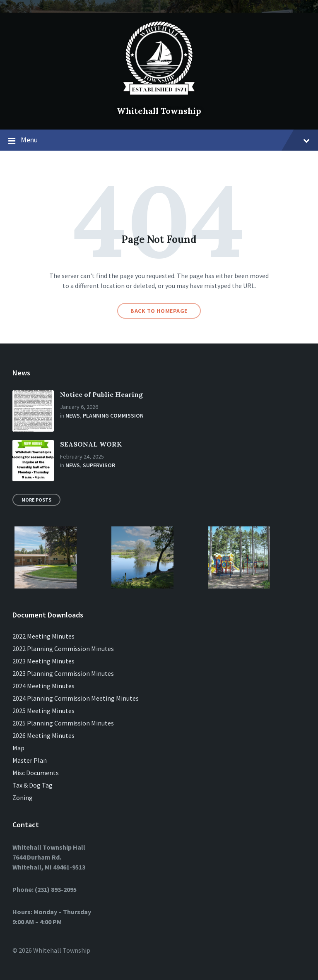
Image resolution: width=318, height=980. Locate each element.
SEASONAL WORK (91, 444)
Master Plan (30, 760)
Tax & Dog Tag (33, 785)
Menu (159, 140)
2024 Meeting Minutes (43, 686)
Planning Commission (113, 416)
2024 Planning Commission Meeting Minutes (76, 698)
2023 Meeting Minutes (43, 661)
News (73, 416)
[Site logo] (159, 97)
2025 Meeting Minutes (43, 711)
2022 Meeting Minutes (43, 636)
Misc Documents (36, 773)
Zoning (23, 797)
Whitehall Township (159, 111)
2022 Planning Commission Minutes (63, 649)
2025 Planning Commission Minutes (63, 723)
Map (18, 748)
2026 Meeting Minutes (43, 735)
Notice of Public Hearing (101, 394)
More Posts (36, 500)
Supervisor (99, 465)
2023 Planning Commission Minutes (63, 673)
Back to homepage (159, 311)
